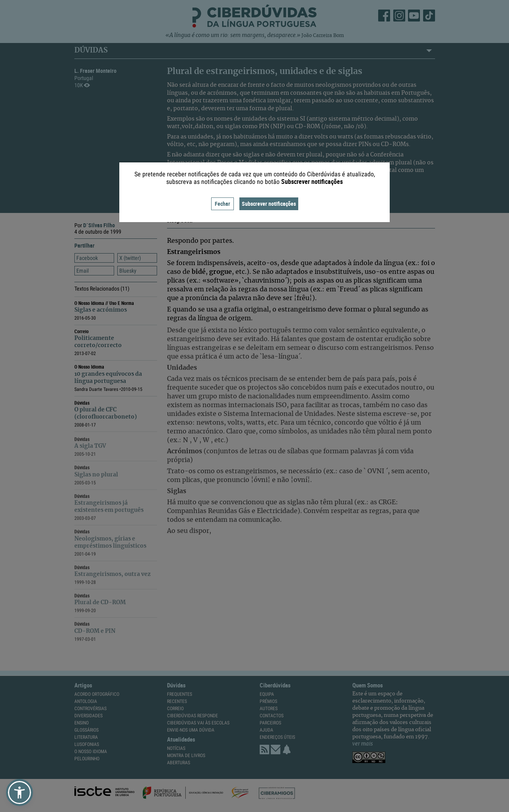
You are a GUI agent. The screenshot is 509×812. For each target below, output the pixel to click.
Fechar (222, 204)
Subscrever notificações (269, 204)
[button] (19, 792)
